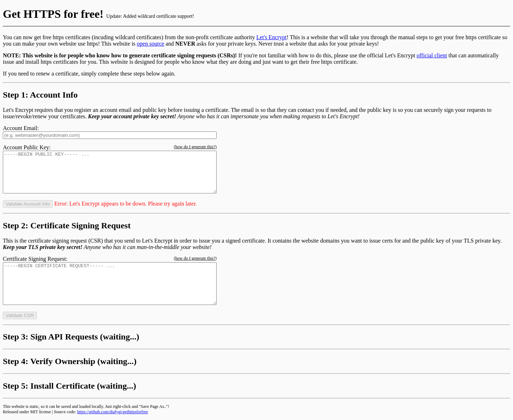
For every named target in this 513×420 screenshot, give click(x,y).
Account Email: (21, 128)
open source (151, 44)
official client (432, 55)
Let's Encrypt (271, 37)
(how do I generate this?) (195, 147)
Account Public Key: (27, 147)
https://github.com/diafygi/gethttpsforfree (112, 412)
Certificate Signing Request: (35, 259)
